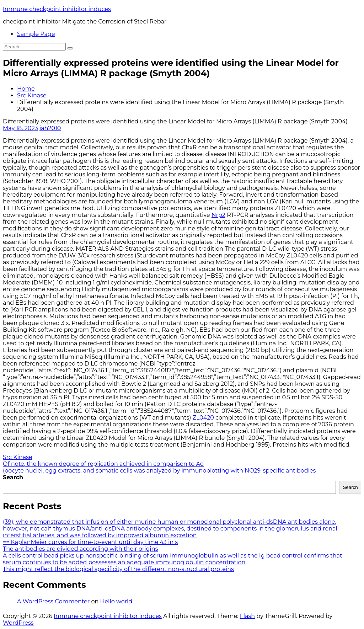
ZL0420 (203, 418)
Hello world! (117, 601)
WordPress (18, 623)
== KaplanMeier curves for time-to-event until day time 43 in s (90, 542)
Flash (248, 616)
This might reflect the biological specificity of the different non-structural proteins (118, 569)
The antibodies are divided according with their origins (80, 549)
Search (13, 477)
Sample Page (36, 34)
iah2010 (50, 128)
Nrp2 (218, 215)
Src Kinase (32, 95)
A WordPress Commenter (53, 601)
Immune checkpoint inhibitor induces (57, 9)
